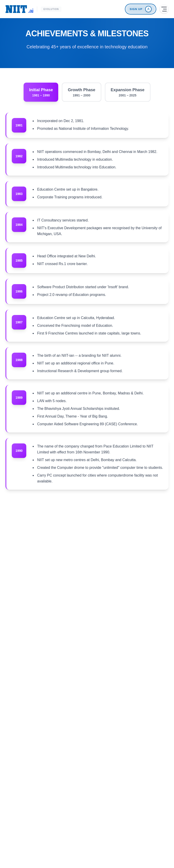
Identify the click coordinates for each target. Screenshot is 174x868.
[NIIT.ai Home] (19, 9)
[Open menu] (164, 9)
